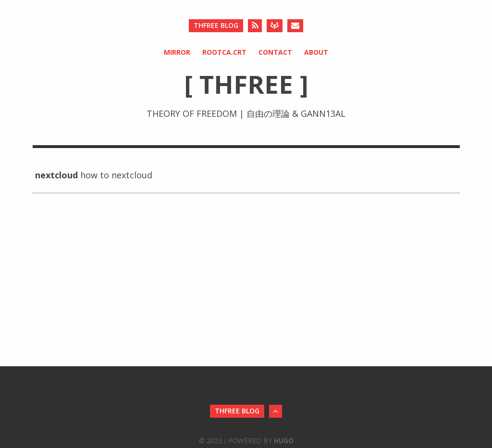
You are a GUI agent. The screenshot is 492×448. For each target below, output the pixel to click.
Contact (275, 52)
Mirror (177, 52)
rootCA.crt (224, 52)
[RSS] (255, 26)
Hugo (284, 441)
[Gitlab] (275, 26)
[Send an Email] (295, 26)
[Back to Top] (276, 411)
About (316, 52)
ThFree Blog (216, 25)
